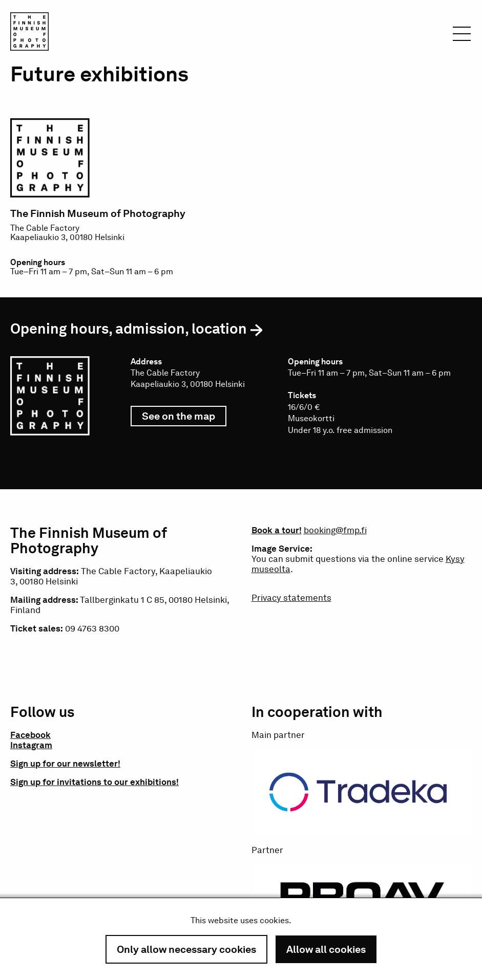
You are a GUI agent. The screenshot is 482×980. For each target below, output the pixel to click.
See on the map (184, 418)
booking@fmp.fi (335, 530)
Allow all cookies (326, 949)
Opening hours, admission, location (129, 329)
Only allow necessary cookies (186, 949)
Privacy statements (291, 598)
